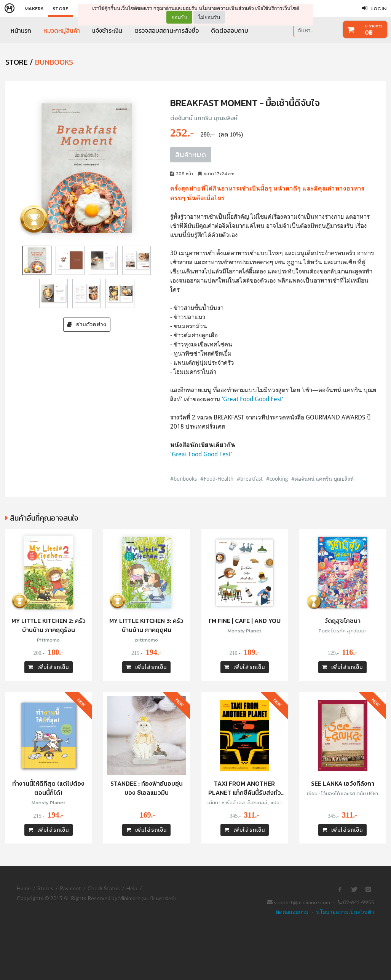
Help (132, 888)
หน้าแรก (21, 30)
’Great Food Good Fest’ (253, 399)
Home (24, 888)
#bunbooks (184, 479)
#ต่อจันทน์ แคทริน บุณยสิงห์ (322, 479)
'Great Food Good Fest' (201, 454)
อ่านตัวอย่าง (87, 325)
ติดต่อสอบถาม (230, 30)
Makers (34, 9)
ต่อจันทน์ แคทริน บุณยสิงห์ (204, 118)
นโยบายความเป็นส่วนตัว (226, 8)
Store (60, 9)
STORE (17, 62)
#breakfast (250, 479)
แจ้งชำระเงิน (107, 30)
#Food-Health (217, 479)
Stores (45, 888)
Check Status (104, 888)
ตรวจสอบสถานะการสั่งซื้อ (167, 30)
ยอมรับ (179, 17)
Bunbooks (54, 62)
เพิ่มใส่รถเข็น (49, 667)
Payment (70, 888)
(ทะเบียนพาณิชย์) (159, 898)
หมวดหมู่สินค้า (62, 30)
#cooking (277, 479)
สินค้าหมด (191, 155)
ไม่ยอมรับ (209, 17)
